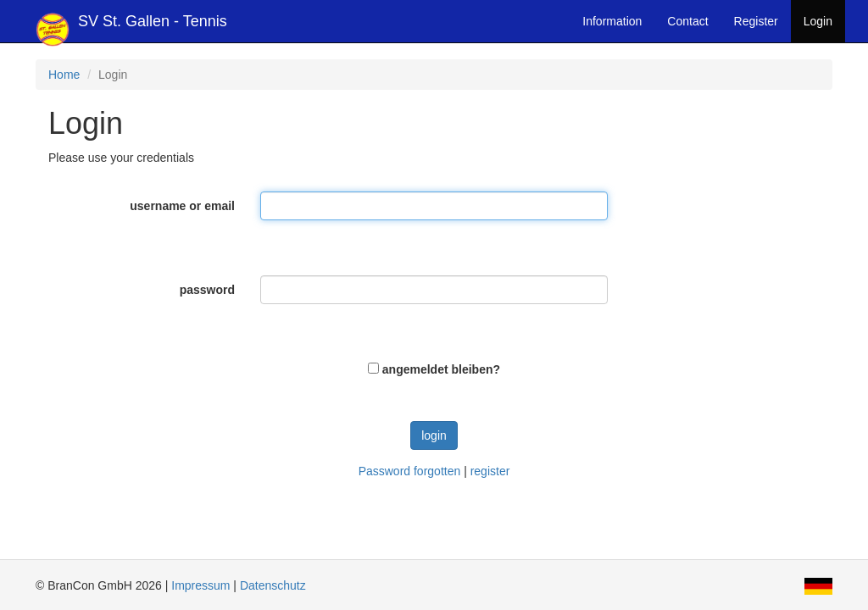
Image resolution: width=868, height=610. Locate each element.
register (490, 471)
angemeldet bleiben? (441, 369)
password (207, 290)
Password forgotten (410, 471)
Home (64, 75)
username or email (182, 206)
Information (612, 21)
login (434, 435)
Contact (687, 21)
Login (818, 21)
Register (756, 21)
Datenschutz (273, 585)
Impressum (200, 585)
